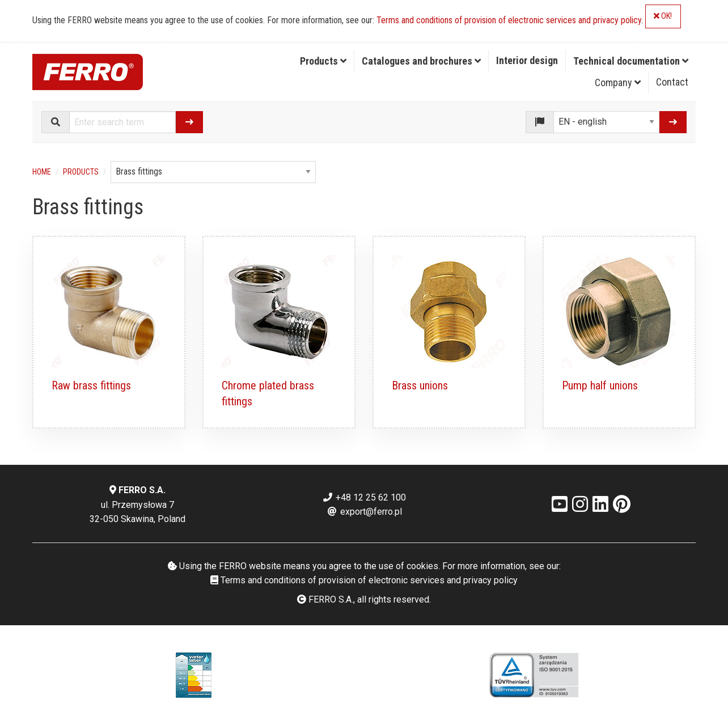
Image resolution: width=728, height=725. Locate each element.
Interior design (527, 60)
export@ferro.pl (364, 512)
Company (618, 82)
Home (42, 172)
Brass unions (420, 385)
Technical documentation (631, 61)
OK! (663, 16)
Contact (672, 82)
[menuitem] (323, 61)
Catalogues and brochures (421, 61)
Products (323, 61)
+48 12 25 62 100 (364, 497)
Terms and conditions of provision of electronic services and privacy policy (509, 20)
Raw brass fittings (91, 385)
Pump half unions (600, 385)
